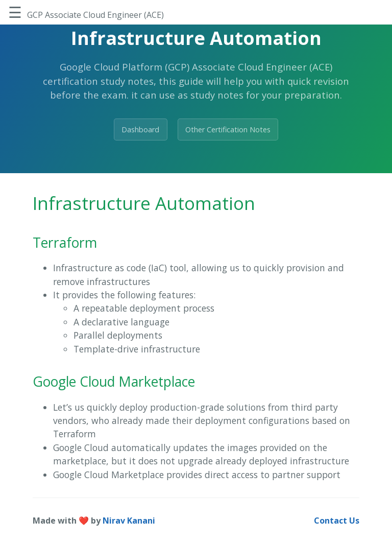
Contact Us (337, 521)
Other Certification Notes (228, 129)
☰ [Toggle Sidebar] (15, 12)
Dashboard (140, 129)
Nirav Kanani (129, 521)
